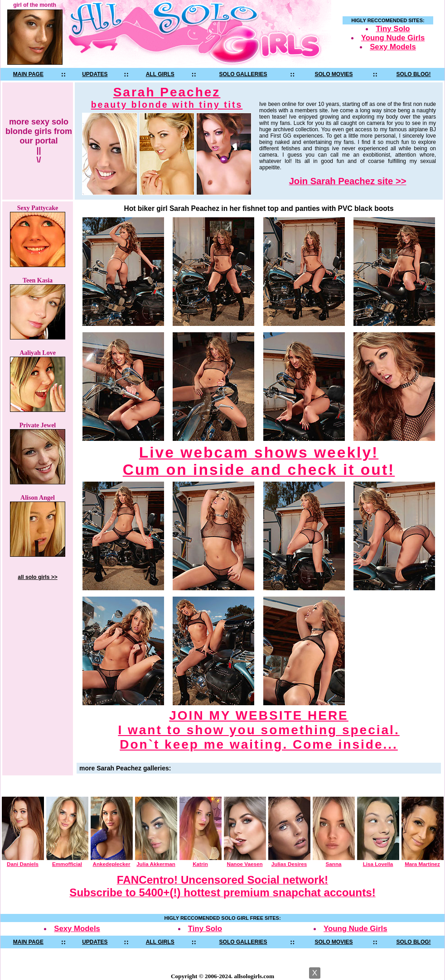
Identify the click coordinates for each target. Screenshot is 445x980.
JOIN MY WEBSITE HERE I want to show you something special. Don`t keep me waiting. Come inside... (259, 730)
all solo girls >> (37, 577)
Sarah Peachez (167, 98)
